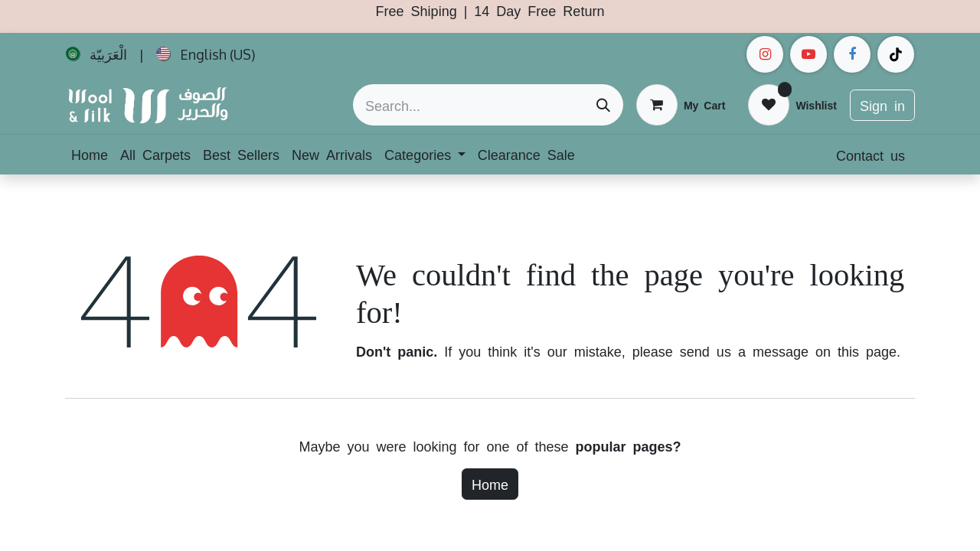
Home (490, 484)
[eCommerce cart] (681, 105)
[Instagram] (765, 54)
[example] (808, 54)
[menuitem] (96, 54)
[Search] (603, 105)
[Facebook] (852, 54)
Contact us (871, 155)
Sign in (882, 105)
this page (867, 350)
